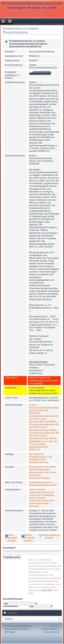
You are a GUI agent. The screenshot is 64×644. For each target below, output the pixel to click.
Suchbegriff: (9, 548)
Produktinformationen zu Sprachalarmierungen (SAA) (43, 484)
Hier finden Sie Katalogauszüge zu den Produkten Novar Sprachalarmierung (41, 458)
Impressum (54, 626)
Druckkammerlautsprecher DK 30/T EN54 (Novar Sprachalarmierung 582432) (44, 436)
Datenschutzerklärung (50, 629)
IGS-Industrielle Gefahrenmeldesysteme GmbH (32, 3)
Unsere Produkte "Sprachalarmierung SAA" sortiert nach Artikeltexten (42, 492)
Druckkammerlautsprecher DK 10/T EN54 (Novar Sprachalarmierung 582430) (44, 427)
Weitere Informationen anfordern (28, 538)
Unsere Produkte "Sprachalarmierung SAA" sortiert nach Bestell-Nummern (42, 502)
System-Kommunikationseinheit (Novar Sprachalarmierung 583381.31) (44, 409)
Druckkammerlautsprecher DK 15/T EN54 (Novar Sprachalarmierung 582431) (44, 419)
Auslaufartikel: (11, 606)
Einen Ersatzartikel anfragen (11, 538)
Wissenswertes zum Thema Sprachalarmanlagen (43, 468)
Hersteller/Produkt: (13, 599)
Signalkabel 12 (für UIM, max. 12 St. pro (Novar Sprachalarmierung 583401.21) (44, 446)
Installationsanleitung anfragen (49, 536)
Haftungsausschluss (52, 632)
